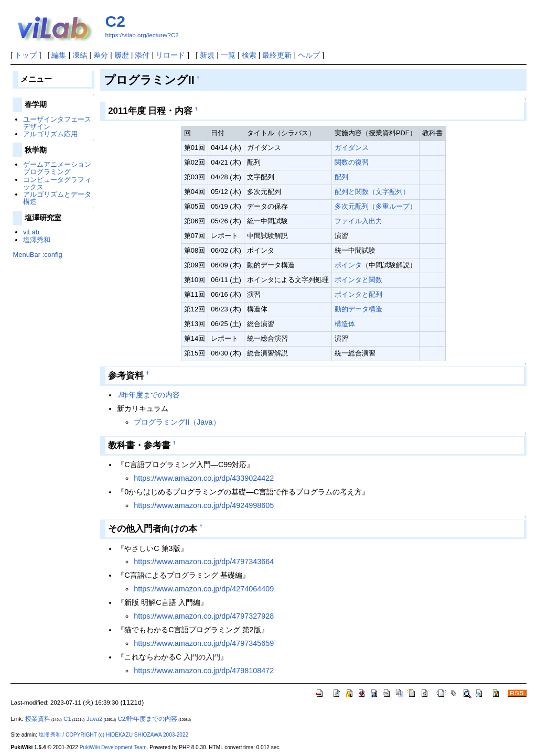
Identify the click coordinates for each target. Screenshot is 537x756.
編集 (59, 55)
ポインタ (348, 265)
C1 (67, 719)
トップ (26, 55)
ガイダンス (352, 148)
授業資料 (38, 719)
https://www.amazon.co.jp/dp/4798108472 (204, 671)
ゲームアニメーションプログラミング (57, 168)
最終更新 (277, 55)
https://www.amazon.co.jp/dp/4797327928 (204, 616)
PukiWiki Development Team (113, 747)
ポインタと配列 (358, 294)
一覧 (228, 55)
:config (52, 255)
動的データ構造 (358, 309)
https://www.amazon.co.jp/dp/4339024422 (204, 478)
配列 (341, 177)
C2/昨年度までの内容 (147, 719)
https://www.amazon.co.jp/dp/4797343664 (204, 561)
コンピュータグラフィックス (57, 183)
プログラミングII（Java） (177, 422)
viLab (31, 232)
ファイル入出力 (358, 221)
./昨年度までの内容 (148, 395)
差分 (101, 55)
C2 (115, 21)
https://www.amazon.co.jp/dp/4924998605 (204, 505)
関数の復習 (352, 162)
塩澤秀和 (37, 240)
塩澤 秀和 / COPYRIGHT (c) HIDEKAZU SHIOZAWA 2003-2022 (114, 735)
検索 (249, 55)
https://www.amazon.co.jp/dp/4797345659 (204, 643)
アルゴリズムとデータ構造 (57, 198)
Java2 (95, 719)
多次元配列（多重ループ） (375, 206)
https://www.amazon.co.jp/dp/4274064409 (204, 589)
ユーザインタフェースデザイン (57, 123)
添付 (142, 55)
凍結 (80, 55)
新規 (207, 55)
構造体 (345, 324)
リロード (170, 55)
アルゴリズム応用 (50, 134)
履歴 (122, 55)
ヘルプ (309, 55)
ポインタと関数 (358, 280)
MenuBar (26, 255)
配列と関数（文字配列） (372, 192)
